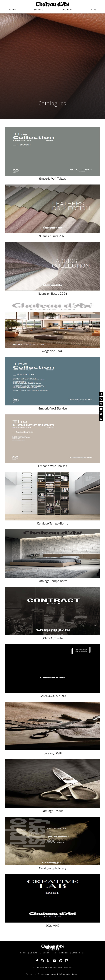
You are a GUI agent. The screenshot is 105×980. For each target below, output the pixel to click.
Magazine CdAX (52, 351)
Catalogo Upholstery (53, 869)
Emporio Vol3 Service (53, 409)
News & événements (61, 974)
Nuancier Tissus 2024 (52, 294)
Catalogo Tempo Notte (53, 581)
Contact (76, 974)
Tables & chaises (60, 953)
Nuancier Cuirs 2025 (53, 236)
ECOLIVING (52, 926)
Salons (13, 10)
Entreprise (31, 974)
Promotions (43, 974)
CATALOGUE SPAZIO (53, 696)
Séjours (39, 10)
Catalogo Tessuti (53, 811)
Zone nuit (66, 10)
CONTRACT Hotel (53, 639)
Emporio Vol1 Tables (52, 179)
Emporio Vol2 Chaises (52, 466)
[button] (93, 10)
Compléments (78, 953)
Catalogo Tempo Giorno (53, 524)
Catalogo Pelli (53, 754)
